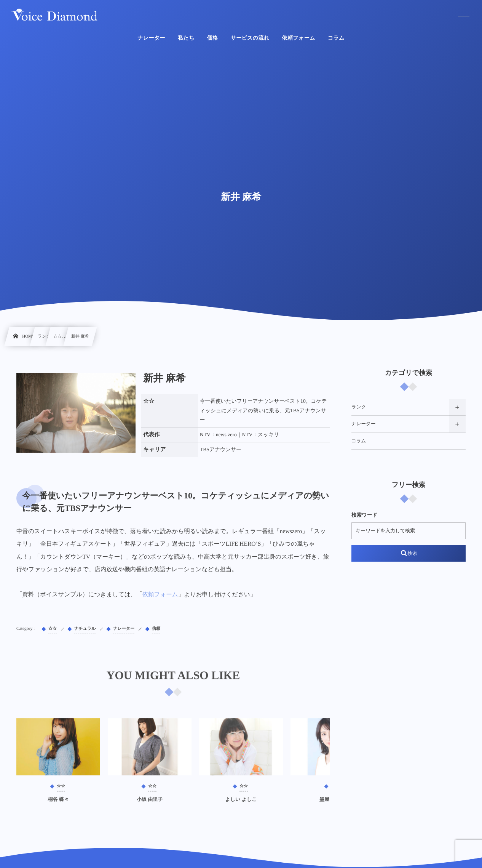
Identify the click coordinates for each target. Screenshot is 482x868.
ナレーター (363, 424)
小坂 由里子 (150, 803)
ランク (359, 407)
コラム (359, 441)
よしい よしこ (241, 803)
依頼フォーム (160, 595)
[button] (462, 10)
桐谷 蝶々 (58, 803)
